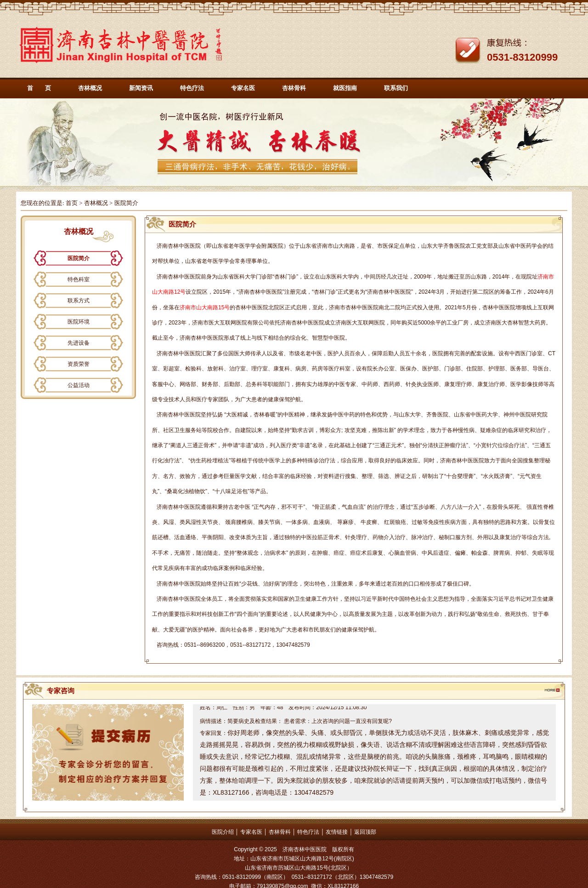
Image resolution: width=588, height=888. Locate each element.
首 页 (39, 88)
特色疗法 (192, 88)
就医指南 (345, 88)
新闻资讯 (141, 88)
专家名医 (243, 88)
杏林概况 (90, 88)
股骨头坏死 (506, 507)
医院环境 (79, 322)
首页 (72, 203)
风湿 (169, 522)
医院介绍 (223, 832)
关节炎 (210, 522)
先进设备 (79, 343)
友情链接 (337, 832)
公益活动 (79, 385)
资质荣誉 (79, 364)
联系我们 (396, 88)
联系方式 (79, 301)
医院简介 (79, 258)
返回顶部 (365, 832)
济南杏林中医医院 (179, 246)
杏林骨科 (294, 88)
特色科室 (79, 279)
